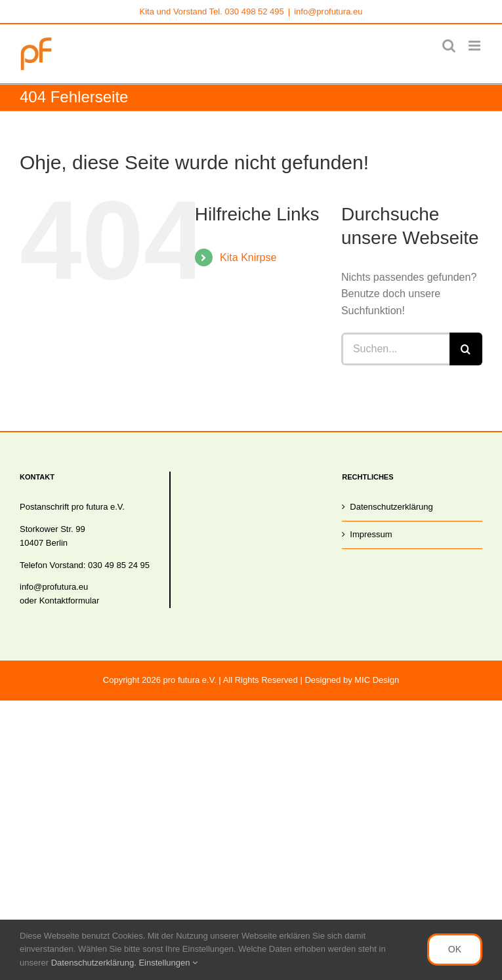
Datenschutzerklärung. (95, 963)
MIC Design (377, 680)
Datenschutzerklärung (391, 507)
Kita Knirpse (248, 257)
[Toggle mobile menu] (475, 46)
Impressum (371, 534)
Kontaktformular (70, 601)
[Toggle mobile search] (449, 46)
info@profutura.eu (328, 11)
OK (455, 949)
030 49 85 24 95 (119, 565)
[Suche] (466, 349)
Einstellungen (168, 963)
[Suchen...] (395, 349)
